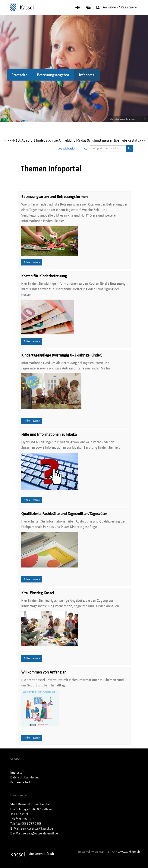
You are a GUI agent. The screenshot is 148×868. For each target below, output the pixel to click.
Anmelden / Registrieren (116, 7)
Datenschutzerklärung (25, 778)
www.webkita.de (129, 852)
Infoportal (87, 75)
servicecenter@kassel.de (37, 829)
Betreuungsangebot (53, 75)
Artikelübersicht (67, 149)
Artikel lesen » (32, 262)
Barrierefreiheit (20, 782)
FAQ (85, 149)
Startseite (19, 75)
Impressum (18, 773)
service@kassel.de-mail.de (40, 834)
